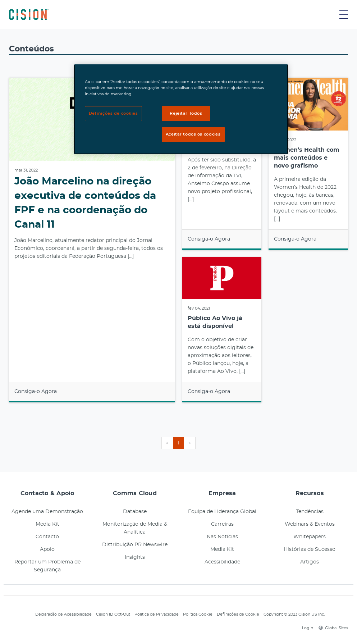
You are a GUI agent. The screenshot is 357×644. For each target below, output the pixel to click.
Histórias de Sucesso (310, 549)
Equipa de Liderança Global (222, 512)
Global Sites (333, 628)
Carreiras (222, 524)
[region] (181, 109)
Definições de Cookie (238, 614)
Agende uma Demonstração (47, 512)
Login (306, 628)
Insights (135, 557)
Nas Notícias (222, 537)
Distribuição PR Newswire (135, 545)
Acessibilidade (222, 562)
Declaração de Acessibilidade (63, 614)
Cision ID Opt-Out (113, 614)
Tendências (310, 512)
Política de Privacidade (157, 614)
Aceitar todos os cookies (193, 134)
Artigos (310, 562)
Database (135, 512)
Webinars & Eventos (310, 524)
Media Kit (47, 524)
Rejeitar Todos (186, 113)
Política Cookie (198, 614)
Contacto (47, 537)
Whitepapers (310, 537)
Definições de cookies (113, 113)
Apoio (47, 549)
